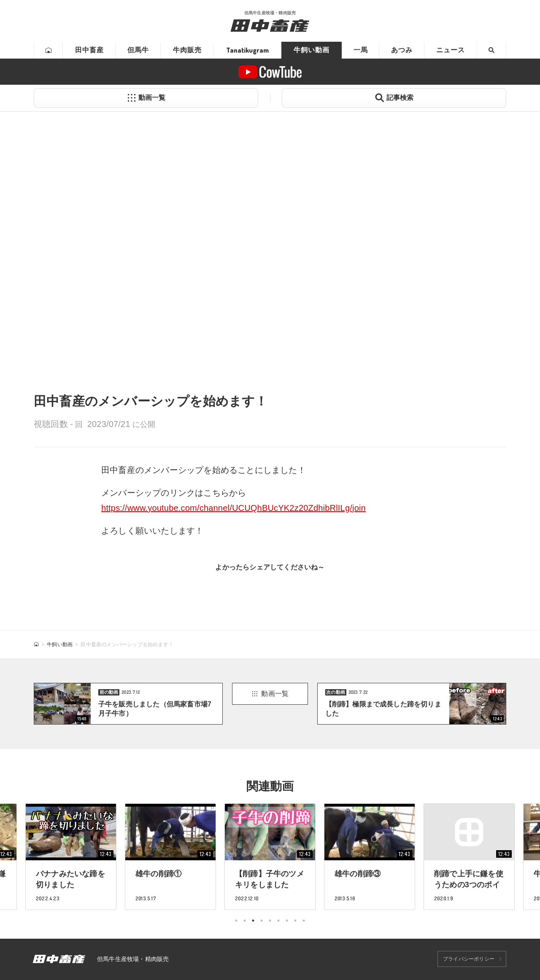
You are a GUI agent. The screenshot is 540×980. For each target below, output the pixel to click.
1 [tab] (236, 921)
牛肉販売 (187, 50)
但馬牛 (138, 50)
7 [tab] (287, 921)
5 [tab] (270, 921)
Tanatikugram (247, 50)
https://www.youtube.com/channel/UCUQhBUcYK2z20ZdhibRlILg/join (234, 508)
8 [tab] (295, 921)
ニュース (451, 50)
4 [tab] (262, 921)
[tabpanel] (270, 857)
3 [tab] (253, 921)
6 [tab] (278, 921)
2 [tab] (245, 921)
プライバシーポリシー (469, 959)
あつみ (402, 50)
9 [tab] (304, 921)
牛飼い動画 (312, 50)
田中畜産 (89, 50)
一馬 (361, 50)
